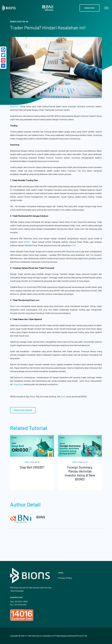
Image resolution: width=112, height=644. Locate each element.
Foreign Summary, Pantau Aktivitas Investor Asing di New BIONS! (80, 473)
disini (63, 396)
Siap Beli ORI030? (32, 467)
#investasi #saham (23, 410)
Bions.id (14, 106)
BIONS (27, 242)
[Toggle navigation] (106, 8)
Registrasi (18, 384)
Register (89, 8)
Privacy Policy (65, 578)
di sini (73, 245)
